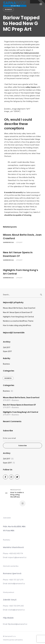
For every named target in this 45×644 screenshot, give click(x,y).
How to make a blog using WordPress (17, 325)
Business (8, 9)
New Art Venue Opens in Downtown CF (18, 312)
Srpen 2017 (7, 351)
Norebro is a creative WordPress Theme (18, 321)
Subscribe (22, 446)
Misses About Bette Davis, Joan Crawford (19, 308)
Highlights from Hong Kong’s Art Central (18, 317)
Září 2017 (7, 348)
